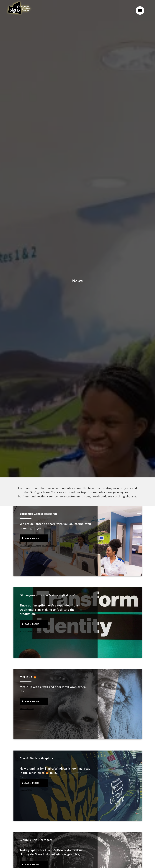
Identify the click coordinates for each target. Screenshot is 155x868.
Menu (140, 10)
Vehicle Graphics (27, 790)
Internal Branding (49, 546)
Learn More (31, 538)
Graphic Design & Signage (30, 546)
